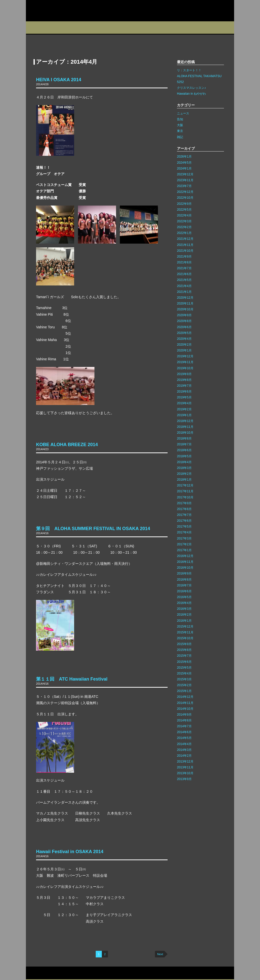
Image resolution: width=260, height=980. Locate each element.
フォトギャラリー (196, 28)
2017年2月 (184, 544)
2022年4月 (184, 215)
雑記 (180, 137)
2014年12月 (185, 697)
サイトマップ (59, 973)
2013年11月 (185, 767)
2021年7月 (184, 268)
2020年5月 (184, 333)
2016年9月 (184, 573)
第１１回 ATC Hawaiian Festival (72, 679)
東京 (180, 131)
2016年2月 (184, 615)
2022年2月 (184, 227)
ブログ (137, 28)
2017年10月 (185, 497)
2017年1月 (184, 550)
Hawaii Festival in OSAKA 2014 (70, 852)
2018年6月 (184, 450)
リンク (76, 973)
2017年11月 (185, 491)
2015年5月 (184, 668)
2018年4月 (184, 462)
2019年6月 (184, 392)
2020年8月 (184, 321)
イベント (112, 28)
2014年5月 (184, 738)
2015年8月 (184, 650)
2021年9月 (184, 257)
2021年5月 (184, 280)
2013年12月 (185, 762)
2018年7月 (184, 444)
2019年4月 (184, 403)
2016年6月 (184, 591)
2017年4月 (184, 532)
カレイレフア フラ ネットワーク (58, 11)
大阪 (180, 125)
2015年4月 (184, 673)
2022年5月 (184, 210)
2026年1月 (184, 157)
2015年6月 (184, 662)
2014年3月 (184, 750)
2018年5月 (184, 456)
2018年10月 (185, 433)
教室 (87, 28)
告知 (180, 119)
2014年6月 (184, 732)
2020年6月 (184, 327)
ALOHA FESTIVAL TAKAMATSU (199, 76)
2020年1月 (184, 350)
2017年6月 (184, 521)
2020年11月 (185, 303)
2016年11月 (185, 562)
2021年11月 (185, 245)
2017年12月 (185, 485)
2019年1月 (184, 415)
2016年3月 (184, 609)
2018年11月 (185, 427)
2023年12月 (185, 174)
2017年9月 (184, 503)
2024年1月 (184, 168)
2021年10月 (185, 251)
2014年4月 (184, 744)
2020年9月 (184, 315)
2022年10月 (185, 198)
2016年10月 (185, 568)
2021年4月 (184, 286)
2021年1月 (184, 292)
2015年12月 (185, 627)
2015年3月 (184, 679)
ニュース (183, 113)
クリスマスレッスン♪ (191, 88)
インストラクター (165, 28)
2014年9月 (184, 715)
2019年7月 (184, 386)
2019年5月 (184, 397)
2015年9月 (184, 644)
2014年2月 (184, 756)
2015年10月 (185, 638)
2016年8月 (184, 580)
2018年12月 (185, 421)
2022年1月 (184, 233)
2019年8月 (184, 380)
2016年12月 (185, 556)
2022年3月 (184, 221)
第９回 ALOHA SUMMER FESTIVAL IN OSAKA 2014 (93, 529)
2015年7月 (184, 656)
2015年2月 (184, 685)
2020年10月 (185, 309)
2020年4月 (184, 339)
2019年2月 (184, 409)
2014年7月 (184, 726)
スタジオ (63, 28)
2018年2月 (184, 474)
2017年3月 (184, 538)
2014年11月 (185, 703)
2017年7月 (184, 515)
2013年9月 (184, 779)
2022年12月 (185, 192)
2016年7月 (184, 585)
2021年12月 (185, 239)
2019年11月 (185, 362)
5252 (180, 82)
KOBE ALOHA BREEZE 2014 (67, 445)
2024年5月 (184, 163)
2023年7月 (184, 186)
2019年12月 (185, 356)
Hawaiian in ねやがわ (191, 94)
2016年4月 (184, 603)
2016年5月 (184, 597)
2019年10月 (185, 368)
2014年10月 (185, 709)
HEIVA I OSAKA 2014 (59, 80)
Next (160, 954)
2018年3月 (184, 468)
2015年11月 (185, 632)
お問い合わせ (37, 973)
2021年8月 (184, 262)
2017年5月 (184, 527)
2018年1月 (184, 480)
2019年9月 (184, 374)
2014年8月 (184, 720)
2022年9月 (184, 204)
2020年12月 (185, 298)
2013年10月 (185, 773)
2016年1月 (184, 621)
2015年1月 (184, 691)
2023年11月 (185, 180)
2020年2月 (184, 345)
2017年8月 (184, 509)
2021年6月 (184, 274)
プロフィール (38, 28)
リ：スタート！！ (189, 70)
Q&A (223, 28)
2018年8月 (184, 438)
